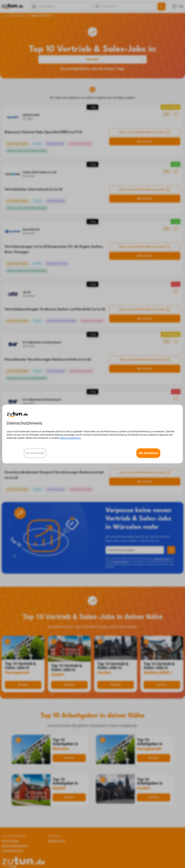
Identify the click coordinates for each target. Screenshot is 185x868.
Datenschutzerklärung (70, 438)
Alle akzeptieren (148, 453)
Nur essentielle (35, 453)
